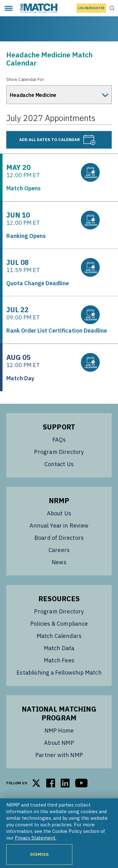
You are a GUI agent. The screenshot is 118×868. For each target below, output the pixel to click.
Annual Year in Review (59, 526)
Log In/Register (91, 8)
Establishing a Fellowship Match (59, 673)
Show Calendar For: (25, 79)
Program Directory (59, 452)
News (59, 562)
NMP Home (59, 731)
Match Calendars (59, 636)
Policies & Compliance (59, 624)
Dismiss (39, 854)
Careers (59, 550)
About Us (59, 513)
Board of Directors (59, 538)
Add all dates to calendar (57, 140)
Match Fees (59, 660)
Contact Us (59, 464)
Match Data (59, 648)
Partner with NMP (59, 755)
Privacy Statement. (36, 838)
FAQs (59, 440)
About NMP (59, 743)
